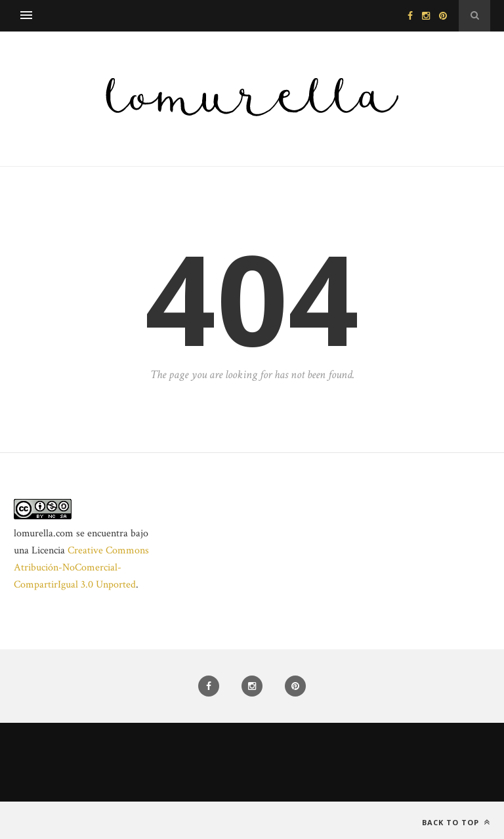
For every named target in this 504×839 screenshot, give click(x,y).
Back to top (456, 822)
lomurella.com (44, 533)
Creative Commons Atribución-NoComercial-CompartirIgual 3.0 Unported (81, 568)
